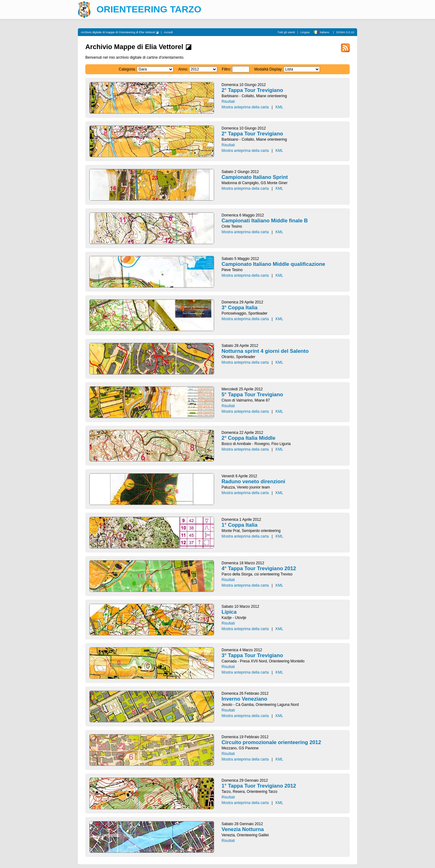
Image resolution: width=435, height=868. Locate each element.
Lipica (229, 612)
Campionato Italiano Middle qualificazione (273, 264)
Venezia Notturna (243, 829)
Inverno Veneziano (244, 699)
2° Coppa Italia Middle (249, 438)
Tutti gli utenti (286, 32)
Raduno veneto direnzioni (253, 482)
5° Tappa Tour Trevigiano (252, 395)
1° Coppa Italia (240, 525)
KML (279, 107)
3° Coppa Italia (240, 308)
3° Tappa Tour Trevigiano (252, 655)
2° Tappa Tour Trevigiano (252, 90)
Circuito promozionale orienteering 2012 (271, 742)
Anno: (183, 69)
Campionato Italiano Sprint (255, 177)
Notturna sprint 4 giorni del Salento (265, 351)
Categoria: (127, 69)
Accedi (168, 32)
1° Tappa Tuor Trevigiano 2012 (259, 786)
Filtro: (226, 69)
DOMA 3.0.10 (345, 32)
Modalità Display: (269, 69)
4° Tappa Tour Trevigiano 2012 (259, 568)
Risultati (228, 102)
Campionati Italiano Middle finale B (265, 221)
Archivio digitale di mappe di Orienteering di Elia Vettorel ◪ (120, 32)
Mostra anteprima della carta (245, 107)
